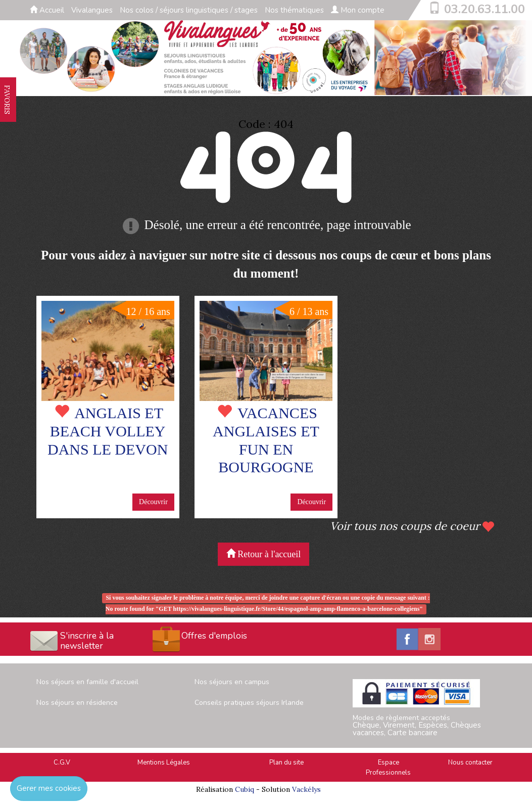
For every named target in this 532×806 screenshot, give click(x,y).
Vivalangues (92, 10)
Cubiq (245, 789)
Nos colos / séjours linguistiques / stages (189, 10)
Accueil (47, 10)
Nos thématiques (294, 10)
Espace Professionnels (388, 768)
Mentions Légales (164, 763)
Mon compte (358, 10)
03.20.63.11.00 (485, 9)
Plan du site (286, 763)
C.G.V (62, 763)
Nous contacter (470, 763)
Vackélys (306, 789)
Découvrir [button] (153, 502)
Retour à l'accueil (264, 554)
